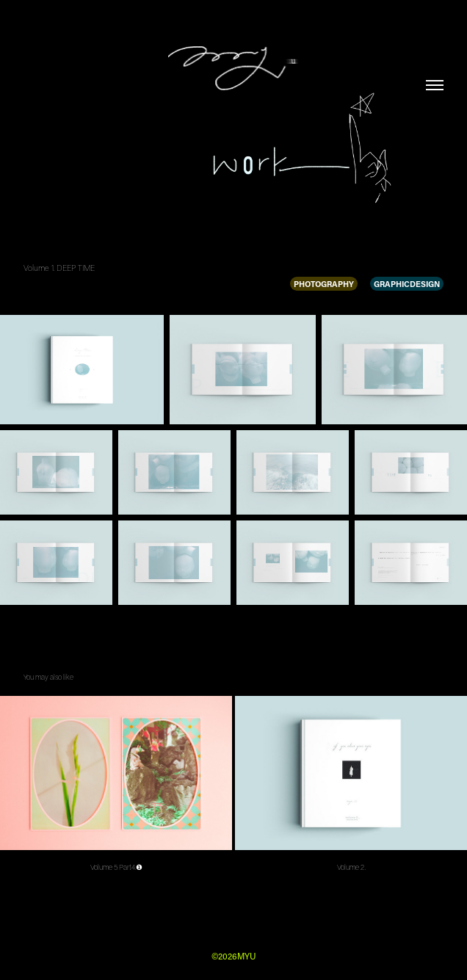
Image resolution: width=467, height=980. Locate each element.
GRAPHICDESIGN (407, 284)
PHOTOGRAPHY (324, 284)
